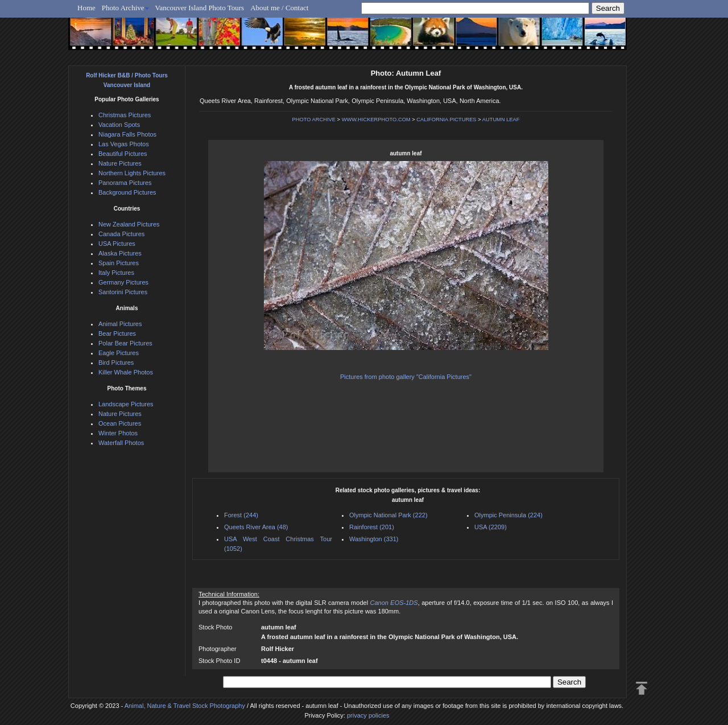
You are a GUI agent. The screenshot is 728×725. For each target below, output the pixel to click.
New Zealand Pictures (129, 224)
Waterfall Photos (121, 443)
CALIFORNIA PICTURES (446, 120)
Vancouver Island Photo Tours (200, 8)
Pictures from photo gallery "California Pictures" (406, 377)
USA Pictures (117, 244)
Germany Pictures (123, 282)
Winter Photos (118, 433)
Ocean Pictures (120, 423)
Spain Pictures (119, 263)
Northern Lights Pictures (132, 173)
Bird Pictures (116, 362)
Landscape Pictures (126, 404)
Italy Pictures (116, 273)
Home (86, 8)
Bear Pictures (117, 333)
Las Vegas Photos (124, 144)
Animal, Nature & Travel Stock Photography (185, 706)
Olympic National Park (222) (388, 515)
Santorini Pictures (123, 292)
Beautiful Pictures (123, 154)
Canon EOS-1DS (394, 603)
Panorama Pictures (125, 183)
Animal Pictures (120, 324)
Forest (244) (241, 515)
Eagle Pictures (119, 353)
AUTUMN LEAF (501, 120)
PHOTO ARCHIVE (314, 120)
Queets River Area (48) (256, 527)
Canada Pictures (121, 234)
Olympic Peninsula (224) (508, 515)
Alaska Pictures (120, 253)
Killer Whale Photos (126, 372)
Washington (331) (374, 539)
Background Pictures (127, 192)
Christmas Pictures (125, 115)
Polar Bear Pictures (125, 343)
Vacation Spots (119, 125)
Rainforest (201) (372, 527)
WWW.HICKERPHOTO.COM (376, 120)
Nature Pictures (120, 163)
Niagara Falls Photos (127, 134)
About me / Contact (279, 8)
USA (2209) (491, 527)
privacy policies (368, 715)
